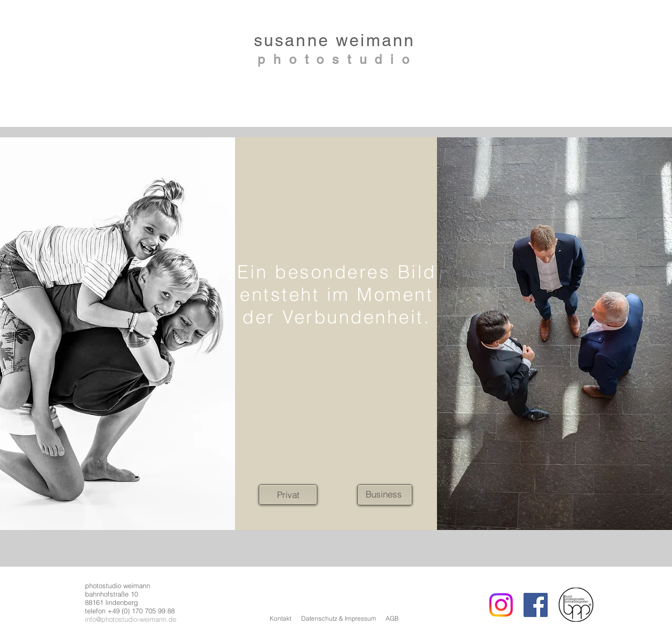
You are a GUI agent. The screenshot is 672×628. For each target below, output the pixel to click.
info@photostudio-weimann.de (131, 619)
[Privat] (288, 495)
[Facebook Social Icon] (536, 605)
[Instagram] (501, 605)
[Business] (384, 494)
